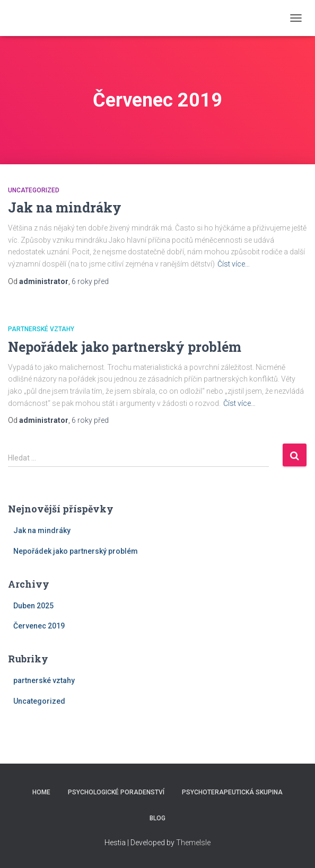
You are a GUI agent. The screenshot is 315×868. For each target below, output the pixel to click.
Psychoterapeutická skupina (232, 792)
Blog (157, 818)
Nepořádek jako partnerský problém (125, 347)
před (90, 281)
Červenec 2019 (39, 626)
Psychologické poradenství (116, 792)
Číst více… (234, 264)
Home (41, 792)
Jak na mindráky (65, 207)
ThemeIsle (193, 843)
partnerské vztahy (41, 329)
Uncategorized (34, 190)
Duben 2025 (33, 606)
